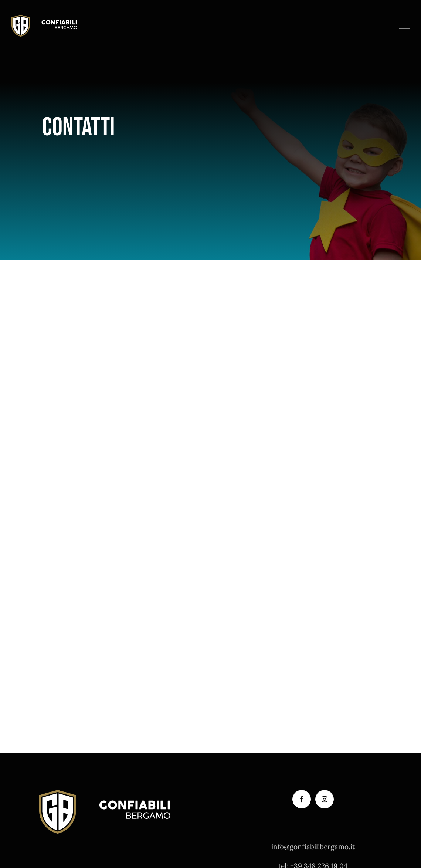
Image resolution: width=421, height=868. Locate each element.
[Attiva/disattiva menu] (405, 26)
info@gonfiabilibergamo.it (313, 847)
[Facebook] (302, 799)
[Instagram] (325, 799)
